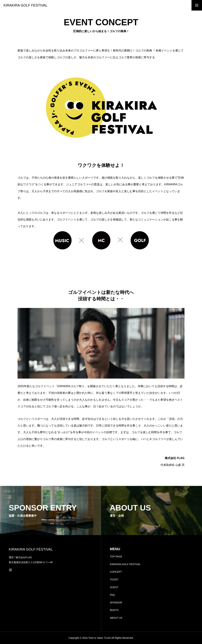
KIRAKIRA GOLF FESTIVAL (125, 564)
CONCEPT (116, 572)
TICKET (114, 580)
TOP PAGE (116, 557)
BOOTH (114, 610)
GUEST (114, 587)
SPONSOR (116, 603)
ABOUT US (116, 618)
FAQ (112, 595)
